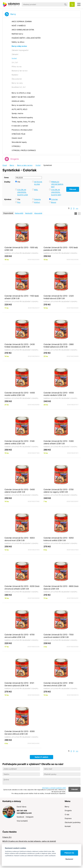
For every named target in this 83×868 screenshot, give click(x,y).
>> (77, 208)
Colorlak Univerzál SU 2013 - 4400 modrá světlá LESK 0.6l (20, 394)
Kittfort (37, 202)
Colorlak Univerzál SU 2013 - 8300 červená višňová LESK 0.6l (20, 733)
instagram (30, 817)
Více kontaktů (22, 821)
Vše (19, 182)
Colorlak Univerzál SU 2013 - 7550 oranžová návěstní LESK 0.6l (59, 636)
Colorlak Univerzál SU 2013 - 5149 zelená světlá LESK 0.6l (19, 442)
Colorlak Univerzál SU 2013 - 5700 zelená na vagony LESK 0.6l (59, 491)
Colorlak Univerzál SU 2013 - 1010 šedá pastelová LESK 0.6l (61, 249)
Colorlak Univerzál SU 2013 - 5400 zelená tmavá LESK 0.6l (20, 491)
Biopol (54, 202)
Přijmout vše (69, 853)
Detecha (37, 199)
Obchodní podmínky (73, 822)
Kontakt (68, 826)
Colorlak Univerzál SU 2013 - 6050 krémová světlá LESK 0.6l (59, 539)
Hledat (65, 4)
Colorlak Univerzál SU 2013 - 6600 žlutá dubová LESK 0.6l (61, 587)
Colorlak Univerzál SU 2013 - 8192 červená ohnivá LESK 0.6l (58, 684)
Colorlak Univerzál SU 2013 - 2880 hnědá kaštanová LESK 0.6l (59, 346)
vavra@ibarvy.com (24, 813)
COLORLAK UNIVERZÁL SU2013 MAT (56, 192)
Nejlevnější (19, 213)
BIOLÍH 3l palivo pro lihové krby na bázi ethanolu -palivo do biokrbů (29, 841)
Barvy (13, 14)
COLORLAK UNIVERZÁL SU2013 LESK (23, 192)
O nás (67, 814)
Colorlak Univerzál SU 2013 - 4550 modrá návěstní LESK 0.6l (59, 394)
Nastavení (69, 859)
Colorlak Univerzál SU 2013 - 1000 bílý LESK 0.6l (21, 249)
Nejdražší (29, 213)
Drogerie (15, 159)
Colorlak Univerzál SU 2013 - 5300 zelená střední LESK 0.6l (59, 442)
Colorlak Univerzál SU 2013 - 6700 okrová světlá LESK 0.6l (20, 636)
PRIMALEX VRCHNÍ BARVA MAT (57, 184)
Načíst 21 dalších (41, 757)
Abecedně (38, 213)
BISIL (36, 190)
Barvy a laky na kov (25, 165)
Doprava (68, 818)
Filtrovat (73, 189)
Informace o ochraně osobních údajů (54, 788)
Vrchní (38, 165)
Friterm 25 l (7, 837)
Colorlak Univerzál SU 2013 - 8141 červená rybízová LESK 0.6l (19, 684)
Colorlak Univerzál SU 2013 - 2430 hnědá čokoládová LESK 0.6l (20, 346)
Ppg (19, 202)
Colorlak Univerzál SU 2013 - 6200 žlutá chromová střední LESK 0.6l (22, 587)
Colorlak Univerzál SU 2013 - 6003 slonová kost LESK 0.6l (20, 539)
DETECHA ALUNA (38, 183)
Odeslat (74, 789)
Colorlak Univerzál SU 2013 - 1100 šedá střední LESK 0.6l (22, 297)
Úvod (5, 165)
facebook (20, 817)
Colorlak (54, 199)
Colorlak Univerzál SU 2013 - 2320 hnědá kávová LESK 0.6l (59, 297)
